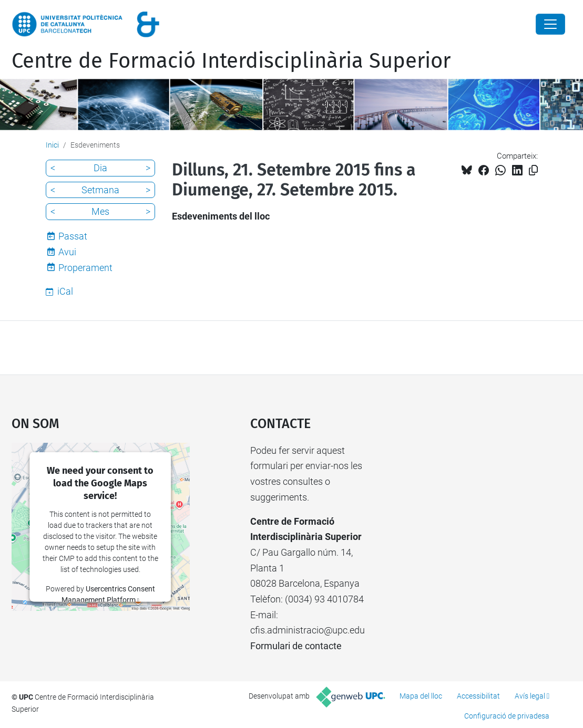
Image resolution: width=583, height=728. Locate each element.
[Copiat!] (533, 170)
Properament (85, 268)
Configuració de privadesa (507, 716)
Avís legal (530, 696)
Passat (73, 236)
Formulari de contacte (296, 646)
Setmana (100, 190)
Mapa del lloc (421, 696)
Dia (100, 168)
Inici (52, 145)
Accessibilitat (478, 696)
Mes (100, 211)
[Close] (550, 24)
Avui (67, 252)
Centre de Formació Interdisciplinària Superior (231, 61)
